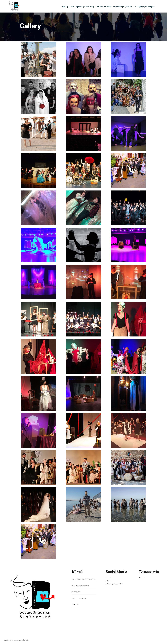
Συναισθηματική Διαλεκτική (82, 6)
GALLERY (75, 605)
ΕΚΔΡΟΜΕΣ (76, 592)
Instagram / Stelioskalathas (114, 584)
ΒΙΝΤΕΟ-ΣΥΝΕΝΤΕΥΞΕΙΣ (81, 586)
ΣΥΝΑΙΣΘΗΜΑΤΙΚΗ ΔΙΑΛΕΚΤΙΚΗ (84, 579)
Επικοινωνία (143, 578)
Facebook (109, 578)
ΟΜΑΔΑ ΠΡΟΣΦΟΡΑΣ (79, 598)
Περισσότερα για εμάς (123, 6)
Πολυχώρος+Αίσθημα (144, 6)
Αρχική (65, 6)
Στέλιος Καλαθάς (104, 6)
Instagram (109, 581)
